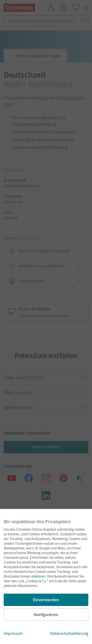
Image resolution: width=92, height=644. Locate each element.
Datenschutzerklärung (69, 633)
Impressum (13, 633)
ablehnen (38, 576)
